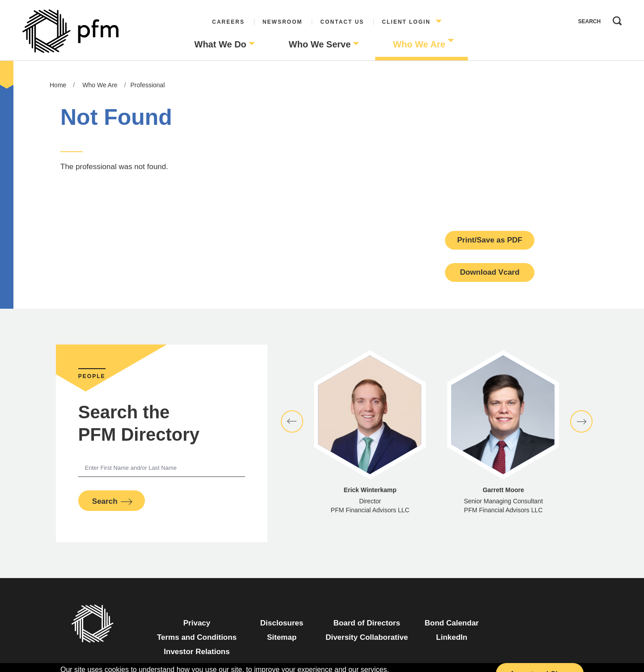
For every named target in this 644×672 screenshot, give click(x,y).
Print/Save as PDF (490, 240)
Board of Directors (366, 623)
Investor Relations (197, 652)
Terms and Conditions (197, 637)
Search (615, 19)
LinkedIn (452, 637)
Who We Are (419, 44)
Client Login (406, 22)
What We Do (220, 44)
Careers (228, 22)
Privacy (197, 623)
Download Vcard (489, 272)
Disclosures (282, 623)
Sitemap (282, 637)
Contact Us (342, 22)
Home (58, 85)
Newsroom (282, 22)
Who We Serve (320, 44)
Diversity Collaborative (367, 637)
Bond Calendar (452, 623)
